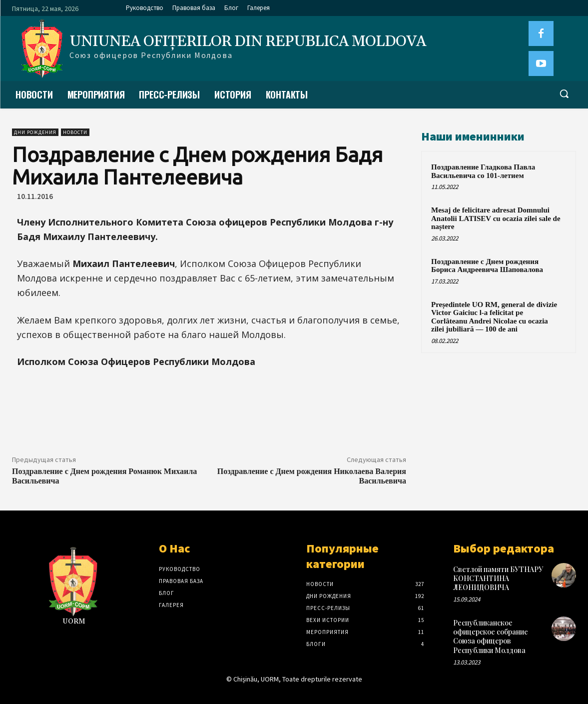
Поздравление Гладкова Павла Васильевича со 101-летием (483, 171)
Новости (75, 132)
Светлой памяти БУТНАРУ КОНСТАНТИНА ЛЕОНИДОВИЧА (498, 578)
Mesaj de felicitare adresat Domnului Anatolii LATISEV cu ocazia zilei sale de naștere (496, 218)
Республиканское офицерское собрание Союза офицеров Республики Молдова (491, 636)
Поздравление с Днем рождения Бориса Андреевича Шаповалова (487, 266)
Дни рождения (35, 132)
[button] (564, 93)
